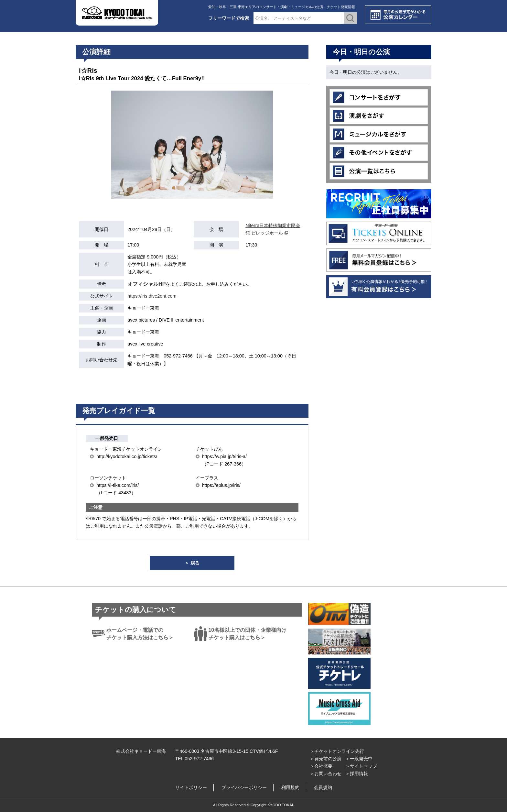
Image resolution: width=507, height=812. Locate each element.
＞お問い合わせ (326, 774)
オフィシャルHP (146, 284)
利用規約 (290, 787)
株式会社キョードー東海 (141, 751)
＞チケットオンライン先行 (337, 751)
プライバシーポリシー (244, 787)
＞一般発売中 (359, 759)
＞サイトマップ (361, 766)
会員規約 (323, 787)
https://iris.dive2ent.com (152, 296)
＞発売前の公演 (326, 759)
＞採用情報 (357, 774)
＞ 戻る (192, 563)
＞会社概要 (321, 766)
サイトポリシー (191, 787)
